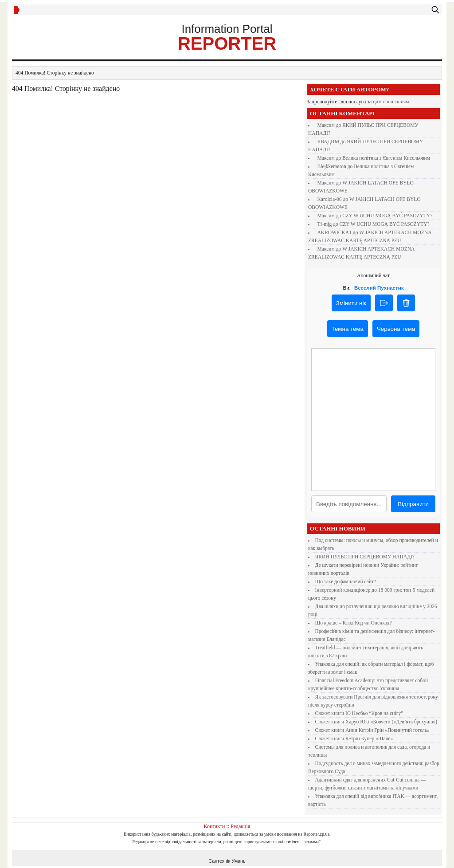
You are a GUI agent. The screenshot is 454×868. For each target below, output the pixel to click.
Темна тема (348, 329)
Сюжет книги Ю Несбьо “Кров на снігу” (359, 713)
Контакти (215, 826)
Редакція (240, 826)
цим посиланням (391, 102)
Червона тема (396, 329)
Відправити (413, 504)
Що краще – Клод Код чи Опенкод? (354, 623)
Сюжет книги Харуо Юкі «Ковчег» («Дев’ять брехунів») (376, 722)
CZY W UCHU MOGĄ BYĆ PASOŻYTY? (387, 216)
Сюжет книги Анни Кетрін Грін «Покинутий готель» (372, 730)
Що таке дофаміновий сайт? (346, 581)
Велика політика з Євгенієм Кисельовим (386, 158)
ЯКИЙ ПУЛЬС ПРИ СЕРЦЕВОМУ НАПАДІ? (365, 557)
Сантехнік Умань (227, 861)
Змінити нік (351, 303)
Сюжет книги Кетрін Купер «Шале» (354, 738)
